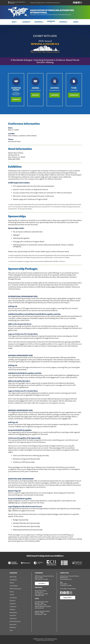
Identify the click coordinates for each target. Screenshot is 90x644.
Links (11, 630)
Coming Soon (74, 95)
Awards (12, 595)
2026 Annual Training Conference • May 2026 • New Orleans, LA (45, 3)
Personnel (13, 601)
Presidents (13, 604)
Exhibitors (13, 610)
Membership (13, 613)
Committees (13, 598)
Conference (13, 607)
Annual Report (14, 586)
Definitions (13, 627)
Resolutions (13, 624)
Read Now (35, 95)
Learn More (55, 95)
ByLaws (12, 583)
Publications (13, 618)
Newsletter (13, 615)
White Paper (13, 577)
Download (16, 99)
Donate (76, 22)
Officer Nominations (15, 589)
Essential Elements (15, 621)
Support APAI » (68, 598)
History (12, 592)
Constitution (13, 580)
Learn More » (42, 583)
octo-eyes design (51, 640)
